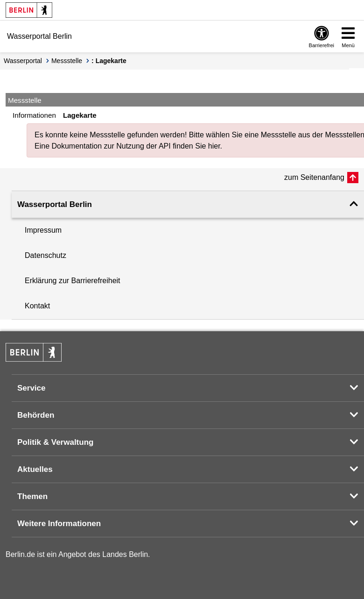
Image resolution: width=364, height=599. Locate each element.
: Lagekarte (109, 61)
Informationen (34, 115)
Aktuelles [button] (35, 469)
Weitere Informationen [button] (59, 524)
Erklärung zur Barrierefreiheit (73, 281)
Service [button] (31, 388)
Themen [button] (32, 496)
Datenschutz (45, 255)
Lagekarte (80, 115)
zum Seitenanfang (314, 177)
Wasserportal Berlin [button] (55, 204)
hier (214, 146)
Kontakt (37, 306)
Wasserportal (23, 61)
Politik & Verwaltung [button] (55, 442)
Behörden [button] (36, 415)
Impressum (43, 230)
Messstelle (67, 61)
